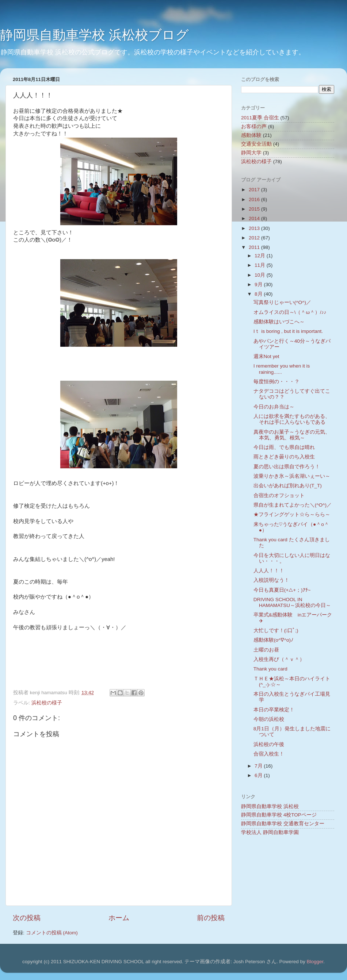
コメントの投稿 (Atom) (52, 933)
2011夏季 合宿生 (260, 118)
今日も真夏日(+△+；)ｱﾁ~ (282, 590)
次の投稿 (27, 918)
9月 (259, 285)
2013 (255, 228)
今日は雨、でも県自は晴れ (284, 447)
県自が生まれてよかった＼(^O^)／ (293, 505)
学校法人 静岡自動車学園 (270, 832)
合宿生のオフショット (279, 495)
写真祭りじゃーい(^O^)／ (282, 302)
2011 (255, 247)
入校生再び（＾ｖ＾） (279, 659)
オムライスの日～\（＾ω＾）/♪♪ (290, 312)
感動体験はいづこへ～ (279, 322)
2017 (255, 190)
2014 (255, 218)
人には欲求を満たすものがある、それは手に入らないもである (292, 419)
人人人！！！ (269, 571)
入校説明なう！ (271, 580)
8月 (259, 294)
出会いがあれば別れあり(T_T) (288, 486)
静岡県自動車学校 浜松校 (270, 806)
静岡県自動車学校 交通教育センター (283, 824)
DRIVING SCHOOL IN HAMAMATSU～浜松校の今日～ (292, 602)
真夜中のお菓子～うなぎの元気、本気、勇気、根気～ (292, 435)
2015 (255, 209)
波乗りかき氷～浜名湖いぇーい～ (292, 476)
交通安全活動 (256, 144)
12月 (261, 256)
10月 (261, 275)
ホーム (119, 918)
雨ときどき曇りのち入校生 (284, 457)
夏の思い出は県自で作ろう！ (287, 467)
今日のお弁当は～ (274, 407)
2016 (255, 199)
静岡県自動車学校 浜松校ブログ (94, 35)
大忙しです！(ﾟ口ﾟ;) (276, 631)
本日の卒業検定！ (274, 710)
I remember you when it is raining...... (282, 369)
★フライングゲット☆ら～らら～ (292, 514)
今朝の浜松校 (269, 719)
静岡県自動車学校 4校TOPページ (279, 815)
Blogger (315, 962)
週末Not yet (266, 356)
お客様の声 (254, 126)
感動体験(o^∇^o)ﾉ (273, 640)
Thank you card (270, 669)
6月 (259, 775)
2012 (255, 238)
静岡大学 (251, 153)
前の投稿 (211, 918)
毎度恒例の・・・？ (277, 382)
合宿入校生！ (269, 754)
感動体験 (251, 135)
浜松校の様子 (47, 703)
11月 (261, 265)
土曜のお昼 (266, 650)
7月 (259, 766)
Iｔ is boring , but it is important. (288, 331)
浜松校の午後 (269, 744)
